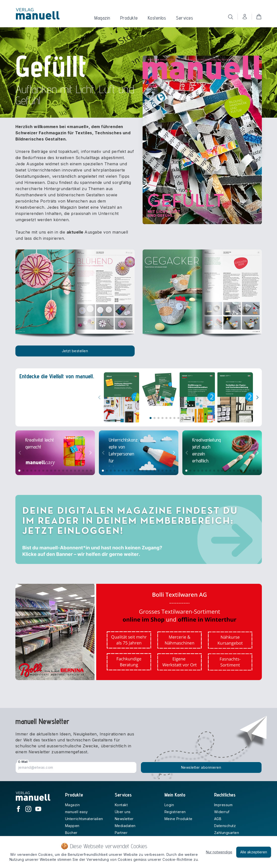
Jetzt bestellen (75, 351)
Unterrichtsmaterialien (84, 819)
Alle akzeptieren (254, 852)
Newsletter (124, 819)
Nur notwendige (219, 852)
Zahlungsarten (227, 833)
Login (169, 805)
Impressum (223, 805)
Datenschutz (225, 826)
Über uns (123, 812)
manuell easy (77, 812)
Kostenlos (157, 18)
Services (184, 18)
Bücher (71, 833)
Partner (121, 833)
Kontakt (121, 805)
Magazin (102, 18)
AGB (218, 819)
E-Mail (23, 762)
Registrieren (175, 812)
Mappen (72, 826)
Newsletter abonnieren (201, 767)
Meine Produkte (178, 819)
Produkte (129, 18)
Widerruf (222, 812)
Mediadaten (125, 826)
